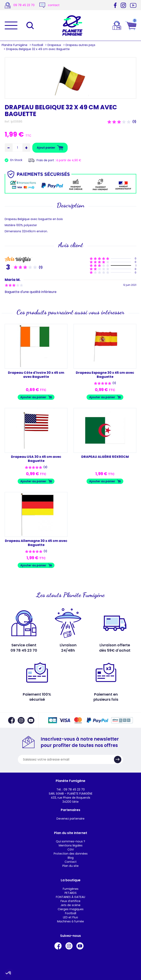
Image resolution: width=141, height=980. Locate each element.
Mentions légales (71, 845)
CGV (71, 850)
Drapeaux (54, 45)
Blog (71, 858)
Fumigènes (71, 889)
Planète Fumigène (15, 45)
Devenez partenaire (70, 819)
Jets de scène (70, 905)
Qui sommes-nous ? (70, 841)
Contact (71, 862)
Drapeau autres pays (80, 45)
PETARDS (71, 893)
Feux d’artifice (70, 901)
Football (37, 45)
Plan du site (70, 866)
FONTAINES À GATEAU (70, 897)
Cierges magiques (71, 909)
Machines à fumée (70, 921)
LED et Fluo (70, 917)
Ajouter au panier (33, 397)
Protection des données (71, 854)
